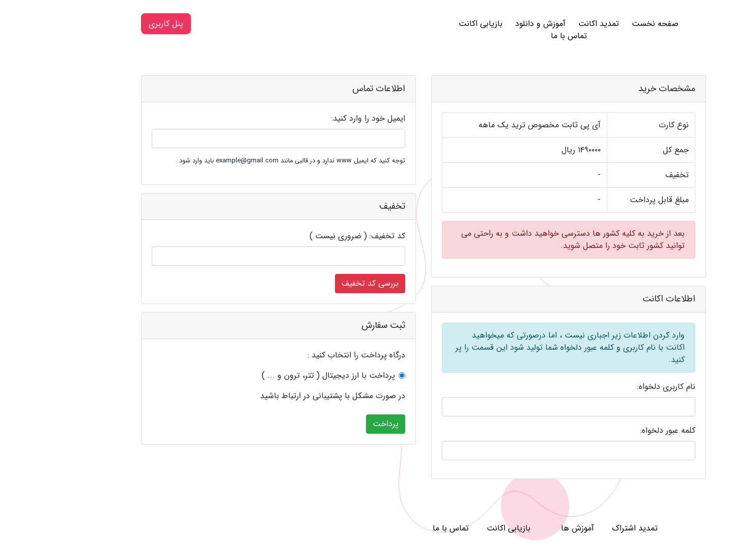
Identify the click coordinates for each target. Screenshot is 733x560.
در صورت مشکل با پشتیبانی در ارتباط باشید (276, 396)
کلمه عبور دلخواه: (611, 431)
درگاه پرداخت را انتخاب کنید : (299, 355)
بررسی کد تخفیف (313, 283)
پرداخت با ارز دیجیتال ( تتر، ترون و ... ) (271, 376)
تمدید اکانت (542, 24)
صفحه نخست (598, 24)
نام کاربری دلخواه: (609, 387)
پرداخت (329, 424)
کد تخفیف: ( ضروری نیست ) (300, 236)
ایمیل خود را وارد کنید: (311, 119)
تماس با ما (512, 36)
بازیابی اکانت (424, 24)
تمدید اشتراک (578, 528)
